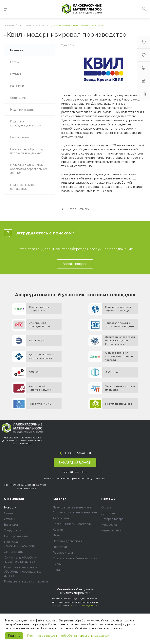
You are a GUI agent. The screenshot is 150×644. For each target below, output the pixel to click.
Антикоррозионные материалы (75, 512)
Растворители (63, 553)
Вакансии (11, 525)
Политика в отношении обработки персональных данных (68, 636)
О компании (14, 499)
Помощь (108, 499)
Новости (10, 507)
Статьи (9, 513)
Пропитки (60, 547)
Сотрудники (13, 530)
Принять (14, 636)
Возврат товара (112, 519)
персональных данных (83, 606)
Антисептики (62, 518)
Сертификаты (14, 552)
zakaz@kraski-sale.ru (75, 472)
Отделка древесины (67, 541)
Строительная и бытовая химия (75, 558)
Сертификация (112, 530)
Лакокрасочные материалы (72, 507)
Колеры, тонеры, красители (72, 524)
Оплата (106, 507)
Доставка (108, 513)
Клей (56, 570)
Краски (58, 530)
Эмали (57, 564)
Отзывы (9, 519)
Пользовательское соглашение (26, 581)
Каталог (59, 499)
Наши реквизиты (16, 536)
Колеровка (109, 525)
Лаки (56, 535)
